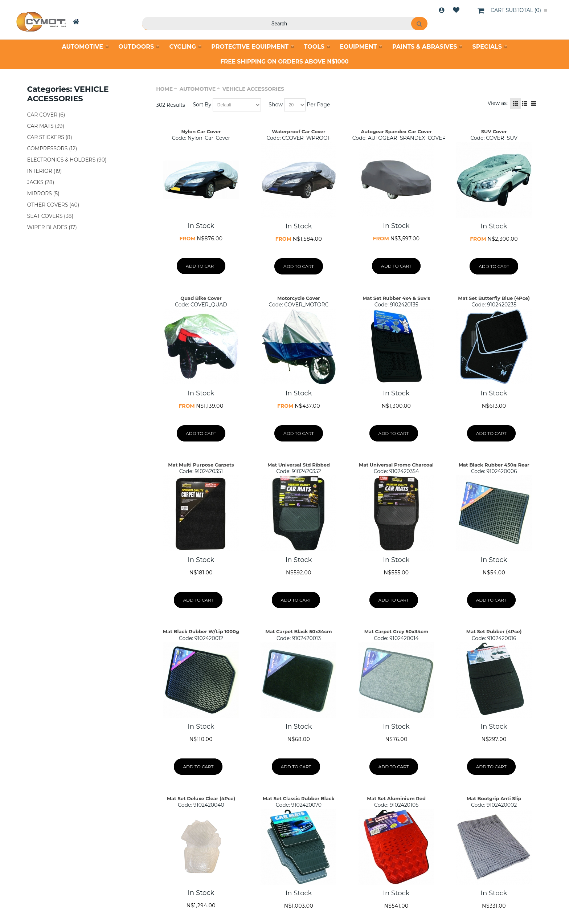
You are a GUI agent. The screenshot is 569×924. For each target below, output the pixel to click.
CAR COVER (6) (46, 115)
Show (276, 105)
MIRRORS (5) (43, 194)
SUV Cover (494, 131)
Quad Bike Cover (201, 298)
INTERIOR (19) (45, 171)
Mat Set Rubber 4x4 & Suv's (396, 298)
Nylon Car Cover (201, 131)
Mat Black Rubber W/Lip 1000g (201, 631)
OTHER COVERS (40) (53, 205)
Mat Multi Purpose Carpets (201, 465)
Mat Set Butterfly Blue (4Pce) (494, 298)
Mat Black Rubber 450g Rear (494, 465)
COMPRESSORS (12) (52, 148)
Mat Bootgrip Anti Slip (494, 798)
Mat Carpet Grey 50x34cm (396, 631)
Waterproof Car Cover (298, 131)
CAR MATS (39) (46, 126)
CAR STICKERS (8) (50, 137)
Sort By (202, 105)
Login (442, 10)
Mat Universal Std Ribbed (299, 465)
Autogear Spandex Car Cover (396, 131)
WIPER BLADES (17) (52, 227)
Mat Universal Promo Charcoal (396, 465)
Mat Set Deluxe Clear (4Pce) (201, 798)
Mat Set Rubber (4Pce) (494, 631)
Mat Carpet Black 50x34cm (298, 631)
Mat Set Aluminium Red (396, 798)
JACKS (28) (41, 182)
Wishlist (456, 10)
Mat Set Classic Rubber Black (299, 798)
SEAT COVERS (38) (50, 216)
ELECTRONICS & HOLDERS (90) (67, 160)
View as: (498, 103)
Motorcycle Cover (299, 298)
